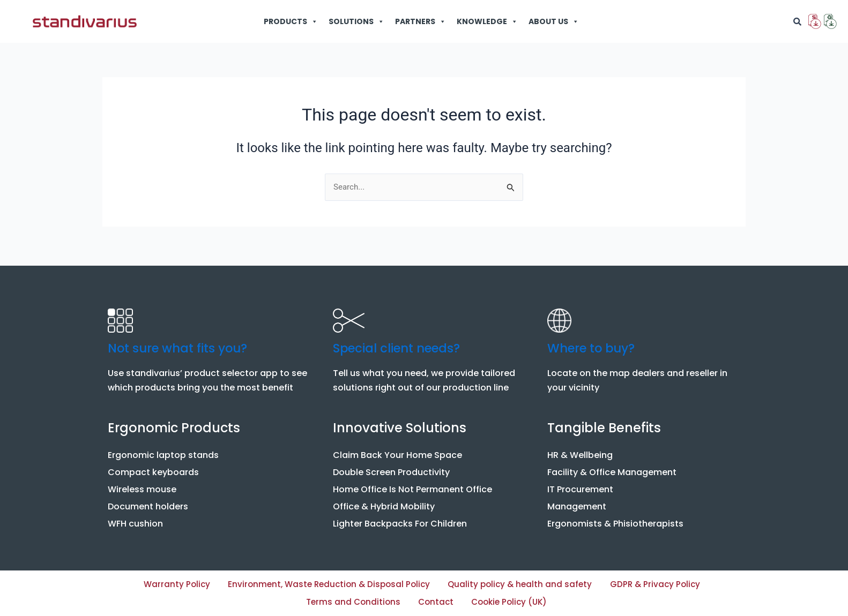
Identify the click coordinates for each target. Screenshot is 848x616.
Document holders (148, 503)
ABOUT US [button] (554, 21)
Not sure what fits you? (183, 344)
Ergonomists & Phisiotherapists (615, 520)
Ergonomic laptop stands (163, 451)
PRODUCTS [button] (291, 21)
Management (577, 503)
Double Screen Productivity (391, 468)
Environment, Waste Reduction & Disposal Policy (377, 581)
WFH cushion (135, 520)
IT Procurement (580, 486)
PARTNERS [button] (421, 21)
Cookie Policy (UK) (593, 601)
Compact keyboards (153, 468)
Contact (502, 601)
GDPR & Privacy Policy (268, 601)
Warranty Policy (196, 581)
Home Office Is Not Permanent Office (412, 486)
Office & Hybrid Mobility (384, 503)
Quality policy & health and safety (602, 581)
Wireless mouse (142, 486)
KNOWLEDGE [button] (487, 21)
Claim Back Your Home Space (397, 451)
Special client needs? (402, 344)
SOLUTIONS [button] (356, 21)
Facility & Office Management (612, 468)
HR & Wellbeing (580, 451)
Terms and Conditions (401, 601)
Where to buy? (595, 344)
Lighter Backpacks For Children (400, 520)
